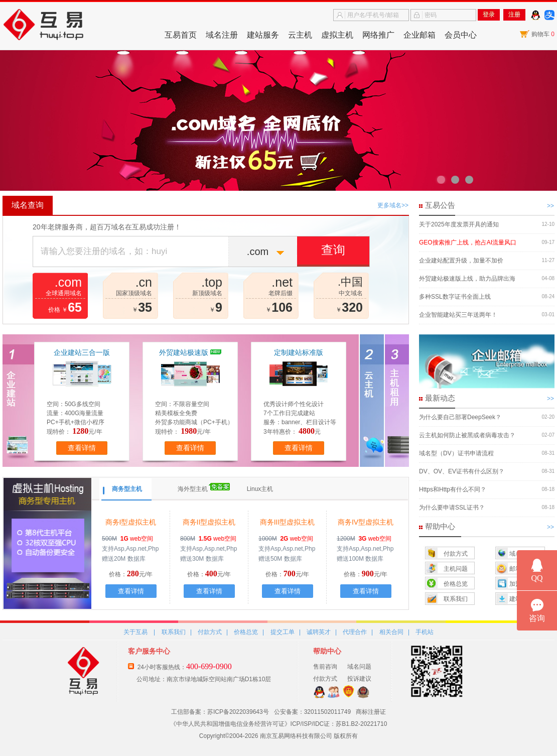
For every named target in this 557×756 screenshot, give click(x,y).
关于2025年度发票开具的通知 (459, 224)
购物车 (543, 34)
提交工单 (283, 632)
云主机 (300, 35)
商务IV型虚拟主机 (366, 522)
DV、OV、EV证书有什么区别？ (462, 471)
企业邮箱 (420, 35)
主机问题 (454, 569)
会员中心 (461, 35)
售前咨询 (325, 667)
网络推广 (378, 35)
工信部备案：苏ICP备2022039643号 (220, 712)
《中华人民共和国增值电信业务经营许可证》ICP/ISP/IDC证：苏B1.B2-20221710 (279, 724)
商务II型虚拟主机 (209, 522)
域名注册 (222, 35)
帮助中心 (327, 651)
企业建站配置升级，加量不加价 (461, 261)
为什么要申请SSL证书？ (452, 508)
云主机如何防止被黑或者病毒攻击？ (467, 435)
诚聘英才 (319, 632)
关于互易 (135, 632)
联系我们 (454, 599)
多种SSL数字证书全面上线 (455, 297)
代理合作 (355, 632)
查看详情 (82, 448)
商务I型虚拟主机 (131, 522)
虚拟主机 (337, 35)
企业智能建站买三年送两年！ (458, 315)
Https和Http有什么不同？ (453, 489)
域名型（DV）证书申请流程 (456, 453)
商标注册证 (371, 712)
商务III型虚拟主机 (288, 522)
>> (550, 206)
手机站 (425, 632)
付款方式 (454, 554)
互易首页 (181, 35)
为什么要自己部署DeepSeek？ (460, 417)
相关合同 (391, 632)
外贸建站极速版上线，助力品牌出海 (467, 279)
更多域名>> (393, 205)
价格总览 (454, 584)
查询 (333, 250)
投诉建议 (359, 679)
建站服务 (263, 35)
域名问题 (359, 667)
